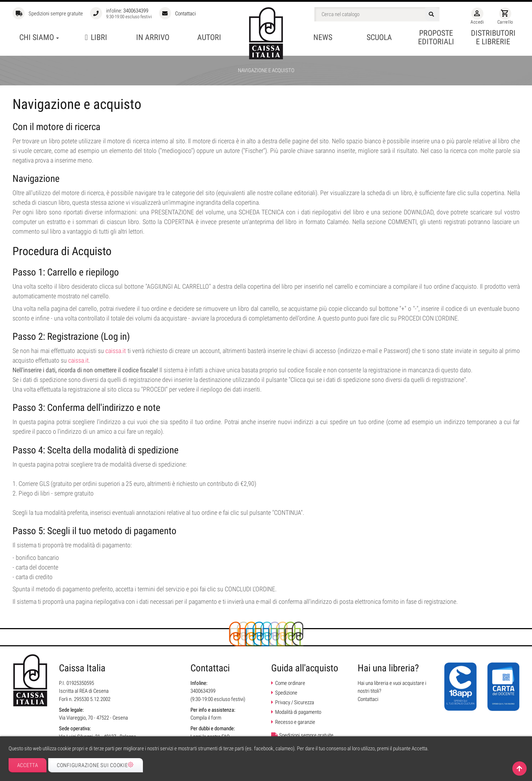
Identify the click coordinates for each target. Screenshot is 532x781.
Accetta (28, 765)
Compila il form (206, 718)
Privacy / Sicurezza (295, 702)
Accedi (477, 16)
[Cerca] (377, 14)
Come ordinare (290, 683)
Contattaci (185, 14)
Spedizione (286, 693)
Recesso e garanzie (295, 722)
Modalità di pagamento (298, 712)
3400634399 (136, 11)
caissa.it (116, 351)
